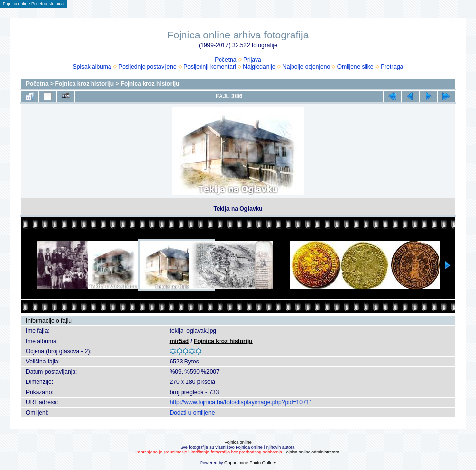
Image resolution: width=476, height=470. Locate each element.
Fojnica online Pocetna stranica (33, 4)
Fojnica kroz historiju (84, 84)
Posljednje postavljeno (147, 67)
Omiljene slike (356, 67)
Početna (225, 60)
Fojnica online (238, 442)
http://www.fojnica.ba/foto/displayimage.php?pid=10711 (241, 402)
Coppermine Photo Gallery (250, 463)
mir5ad (179, 341)
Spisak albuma (92, 67)
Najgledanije (259, 67)
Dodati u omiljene (192, 413)
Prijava (252, 60)
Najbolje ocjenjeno (306, 67)
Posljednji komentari (210, 67)
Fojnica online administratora (311, 452)
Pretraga (392, 67)
